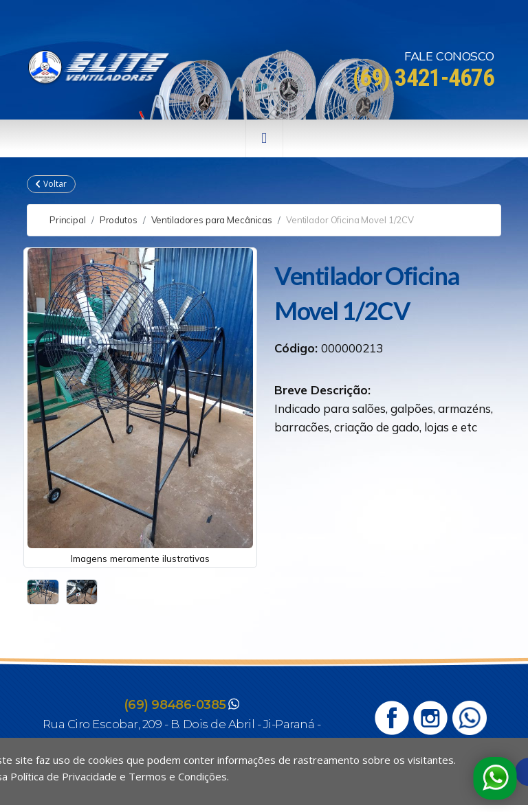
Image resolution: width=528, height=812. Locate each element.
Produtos (119, 220)
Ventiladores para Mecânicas (212, 220)
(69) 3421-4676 (423, 78)
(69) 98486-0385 (175, 705)
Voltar (51, 184)
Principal (68, 220)
